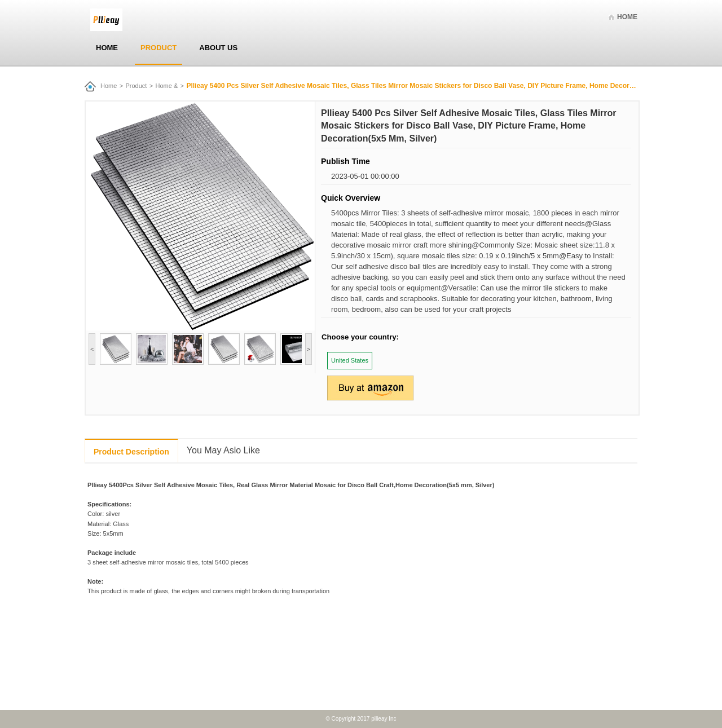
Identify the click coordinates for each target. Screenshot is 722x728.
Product (159, 48)
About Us (218, 48)
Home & (167, 86)
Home (627, 17)
